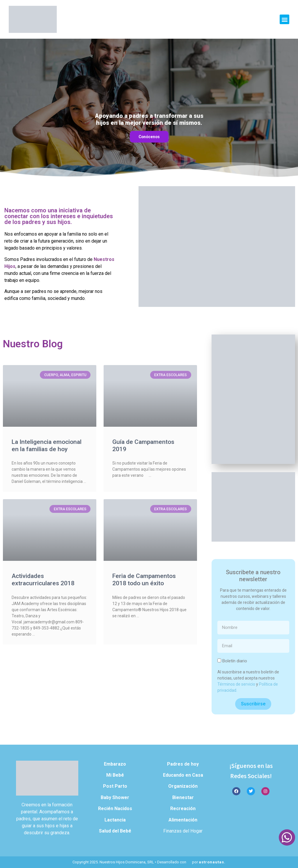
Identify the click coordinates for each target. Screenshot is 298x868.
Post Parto (115, 786)
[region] (149, 109)
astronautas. (212, 862)
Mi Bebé (115, 775)
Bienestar (183, 797)
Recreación (183, 809)
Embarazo (115, 764)
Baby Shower (115, 797)
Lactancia (115, 820)
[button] (284, 19)
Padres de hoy (183, 764)
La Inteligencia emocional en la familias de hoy (47, 445)
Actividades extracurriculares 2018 (43, 580)
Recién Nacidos (115, 809)
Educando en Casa (183, 775)
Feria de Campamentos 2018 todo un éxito (144, 580)
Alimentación (183, 820)
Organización (183, 786)
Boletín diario (235, 661)
